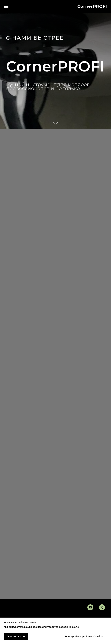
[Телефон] (102, 607)
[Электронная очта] (90, 607)
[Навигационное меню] (6, 6)
